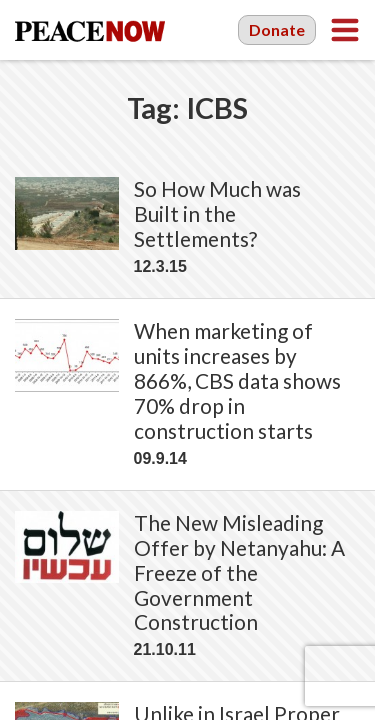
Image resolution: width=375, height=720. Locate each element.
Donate (277, 29)
